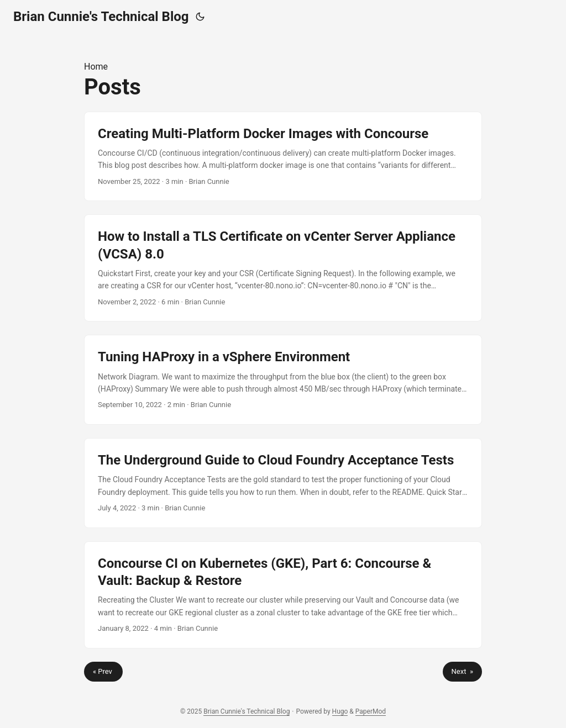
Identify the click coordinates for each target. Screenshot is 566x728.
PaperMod (371, 711)
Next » (462, 671)
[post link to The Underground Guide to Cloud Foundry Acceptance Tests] (283, 483)
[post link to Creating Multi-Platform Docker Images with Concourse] (283, 157)
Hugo (340, 711)
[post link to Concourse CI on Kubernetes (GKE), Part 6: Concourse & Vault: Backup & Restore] (283, 595)
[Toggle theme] (200, 17)
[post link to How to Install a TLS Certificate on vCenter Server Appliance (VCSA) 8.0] (283, 268)
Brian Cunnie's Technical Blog (101, 17)
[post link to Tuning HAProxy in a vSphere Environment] (283, 380)
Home (96, 67)
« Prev (103, 671)
